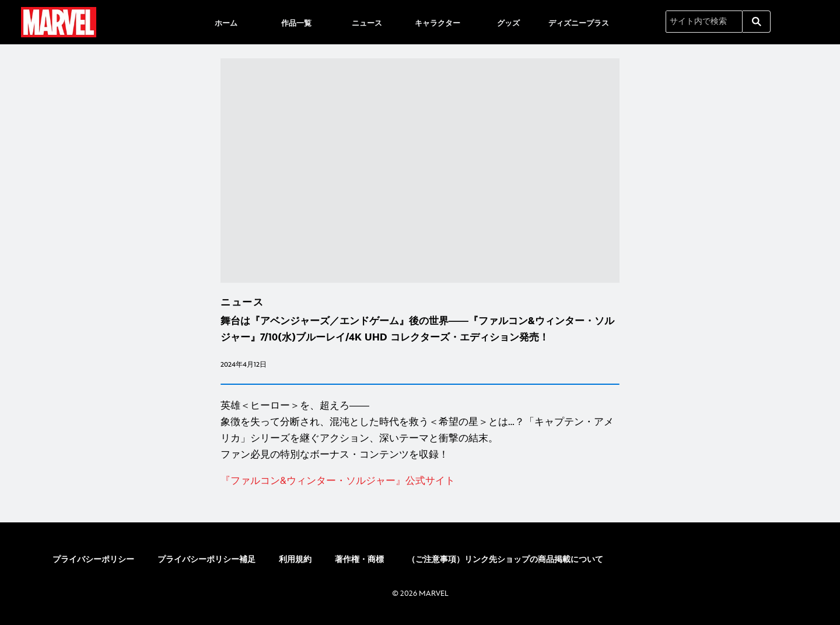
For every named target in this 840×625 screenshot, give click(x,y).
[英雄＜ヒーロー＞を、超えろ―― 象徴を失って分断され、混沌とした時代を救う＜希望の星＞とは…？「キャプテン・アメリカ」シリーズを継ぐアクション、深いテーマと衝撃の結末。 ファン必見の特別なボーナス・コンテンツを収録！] (420, 430)
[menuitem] (226, 22)
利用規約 (295, 559)
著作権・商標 (359, 559)
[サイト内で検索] (704, 22)
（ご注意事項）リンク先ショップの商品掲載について (505, 559)
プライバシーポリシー (93, 559)
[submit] (757, 22)
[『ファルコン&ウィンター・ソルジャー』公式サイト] (420, 481)
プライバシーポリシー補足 (206, 559)
